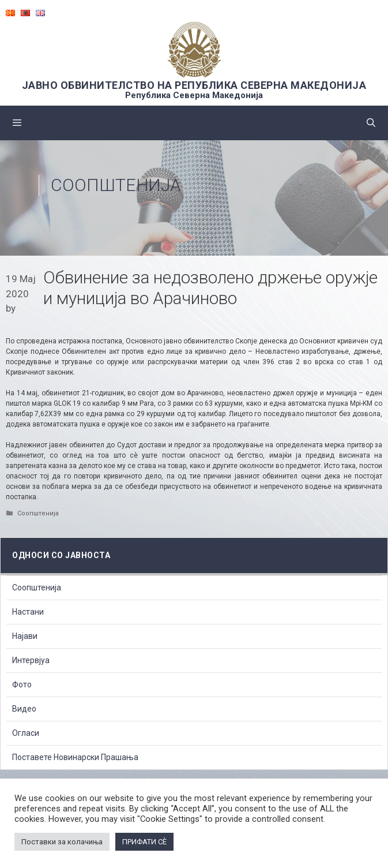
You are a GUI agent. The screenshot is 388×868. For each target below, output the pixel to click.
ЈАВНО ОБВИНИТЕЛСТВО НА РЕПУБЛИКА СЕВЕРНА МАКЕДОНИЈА (194, 85)
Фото (22, 684)
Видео (24, 709)
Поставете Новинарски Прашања (75, 757)
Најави (25, 636)
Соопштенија (116, 185)
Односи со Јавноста (61, 555)
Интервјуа (31, 660)
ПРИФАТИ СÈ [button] (144, 842)
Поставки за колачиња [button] (62, 842)
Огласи (26, 733)
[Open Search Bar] (371, 123)
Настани (28, 612)
